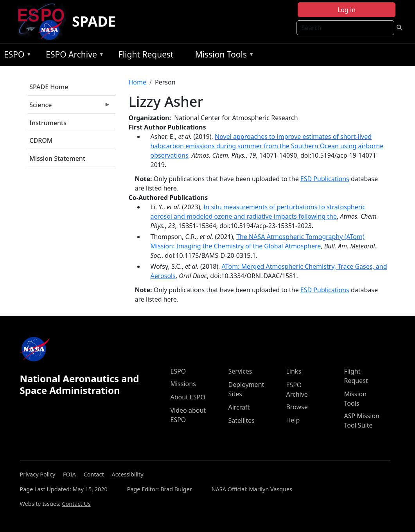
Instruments (48, 123)
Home (138, 82)
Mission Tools (223, 56)
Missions (183, 384)
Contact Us (76, 504)
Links (294, 371)
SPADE (94, 21)
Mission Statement (57, 158)
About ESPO (188, 397)
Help (293, 420)
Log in (347, 10)
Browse (297, 407)
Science (69, 107)
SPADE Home (49, 87)
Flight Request (146, 54)
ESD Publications (325, 179)
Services (240, 371)
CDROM (41, 140)
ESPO (16, 56)
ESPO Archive (73, 56)
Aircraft (239, 407)
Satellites (241, 421)
